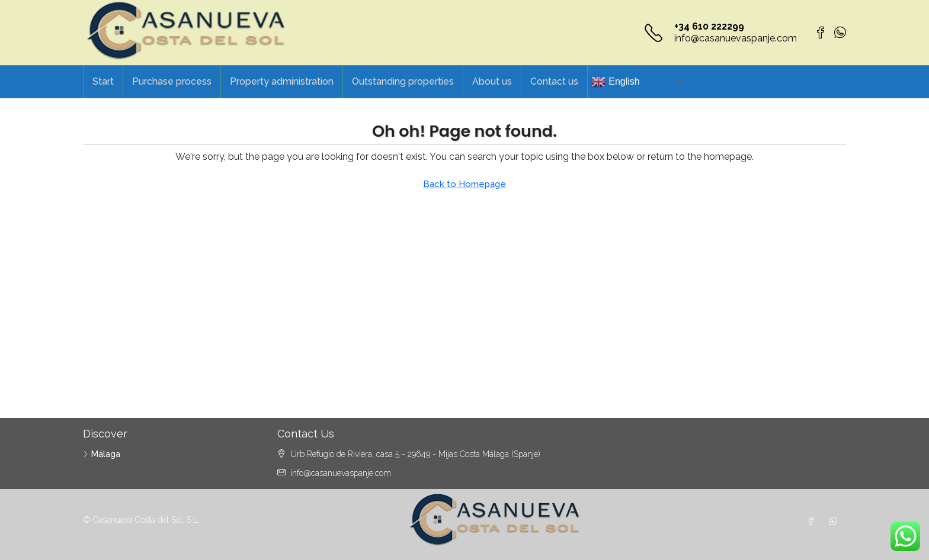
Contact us (554, 81)
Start (103, 81)
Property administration (282, 81)
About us (492, 81)
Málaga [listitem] (102, 454)
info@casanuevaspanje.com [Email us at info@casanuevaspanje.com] (341, 473)
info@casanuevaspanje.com (736, 38)
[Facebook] (813, 522)
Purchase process (172, 81)
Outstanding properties (403, 81)
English (615, 82)
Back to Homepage (464, 184)
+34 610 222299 (709, 26)
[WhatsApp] (835, 522)
